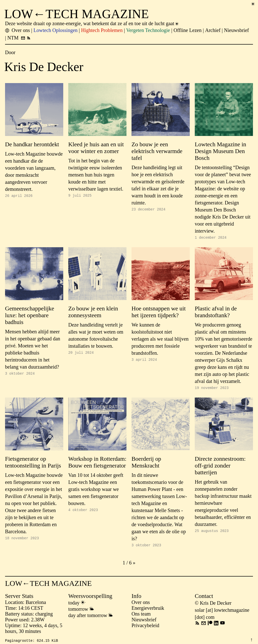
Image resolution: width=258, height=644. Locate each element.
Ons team (141, 616)
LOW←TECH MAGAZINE (77, 14)
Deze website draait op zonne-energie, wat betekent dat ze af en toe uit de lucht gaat (92, 23)
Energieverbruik (148, 610)
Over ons (141, 604)
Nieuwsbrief (144, 622)
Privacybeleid (145, 628)
